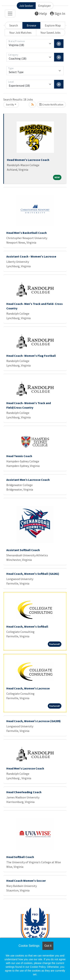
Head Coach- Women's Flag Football (31, 356)
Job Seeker (26, 6)
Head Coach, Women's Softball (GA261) (33, 574)
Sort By (10, 105)
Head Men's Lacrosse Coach (25, 768)
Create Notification (51, 105)
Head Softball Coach (20, 857)
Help (41, 13)
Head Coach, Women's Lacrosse (28, 688)
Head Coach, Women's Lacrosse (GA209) (34, 721)
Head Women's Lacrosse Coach (28, 160)
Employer (45, 6)
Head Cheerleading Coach (24, 792)
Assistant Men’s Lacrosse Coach (28, 480)
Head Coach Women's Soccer (26, 881)
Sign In (58, 13)
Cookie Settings (29, 946)
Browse (31, 25)
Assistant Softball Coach (23, 550)
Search (14, 25)
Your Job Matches (20, 33)
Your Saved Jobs (50, 33)
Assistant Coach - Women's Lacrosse (31, 256)
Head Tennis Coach (19, 456)
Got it (48, 946)
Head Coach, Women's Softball (27, 626)
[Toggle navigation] (10, 14)
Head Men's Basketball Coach (27, 233)
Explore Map (53, 25)
